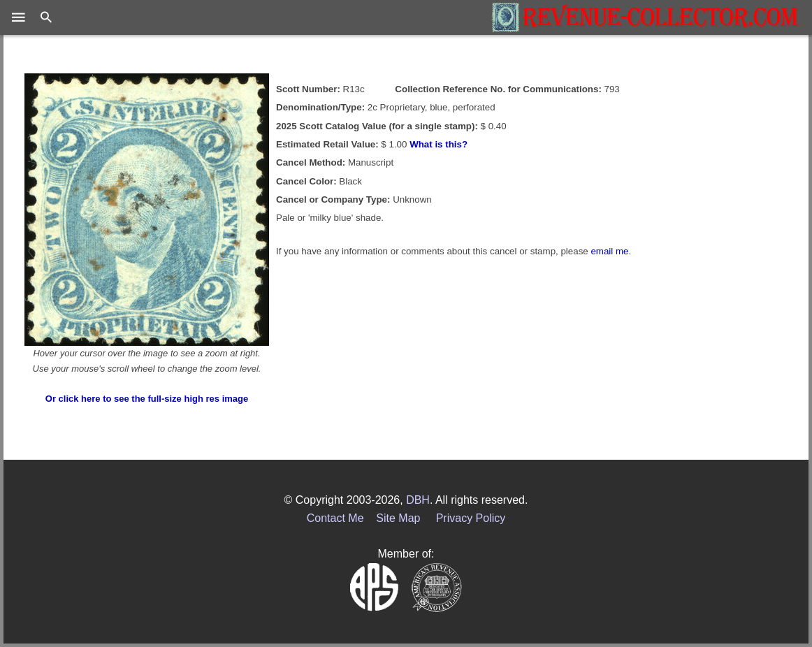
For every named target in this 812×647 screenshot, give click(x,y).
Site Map (398, 518)
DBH (418, 500)
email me (609, 251)
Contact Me (335, 518)
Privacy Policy (471, 518)
